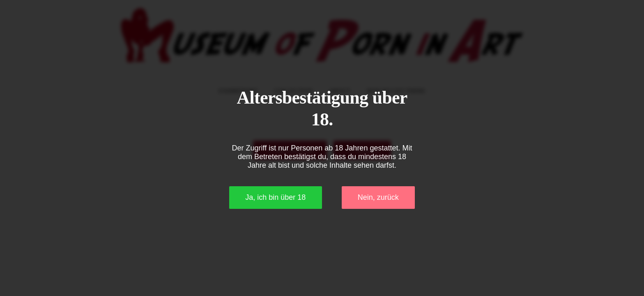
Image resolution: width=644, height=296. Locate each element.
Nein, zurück (378, 197)
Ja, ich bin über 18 (275, 197)
